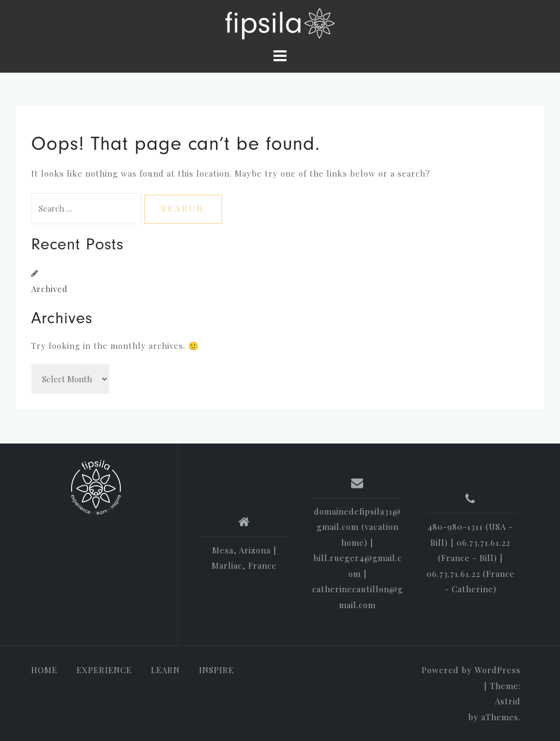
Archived (49, 289)
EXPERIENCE (104, 670)
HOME (44, 670)
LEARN (165, 670)
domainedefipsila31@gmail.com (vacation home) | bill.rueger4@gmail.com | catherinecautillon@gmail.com (358, 558)
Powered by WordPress (471, 670)
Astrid (508, 701)
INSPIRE (217, 670)
